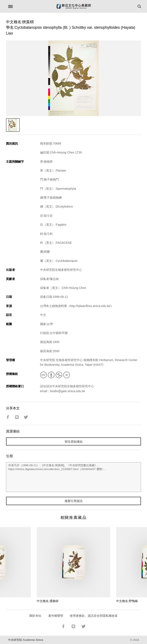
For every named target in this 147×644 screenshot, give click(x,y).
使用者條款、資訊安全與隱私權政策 (94, 616)
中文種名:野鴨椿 (127, 601)
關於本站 (35, 616)
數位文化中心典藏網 (74, 6)
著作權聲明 (56, 616)
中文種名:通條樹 (48, 601)
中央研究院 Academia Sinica (26, 640)
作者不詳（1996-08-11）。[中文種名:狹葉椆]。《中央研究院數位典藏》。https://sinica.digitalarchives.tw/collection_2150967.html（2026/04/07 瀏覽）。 (74, 477)
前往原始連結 (74, 442)
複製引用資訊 (74, 501)
